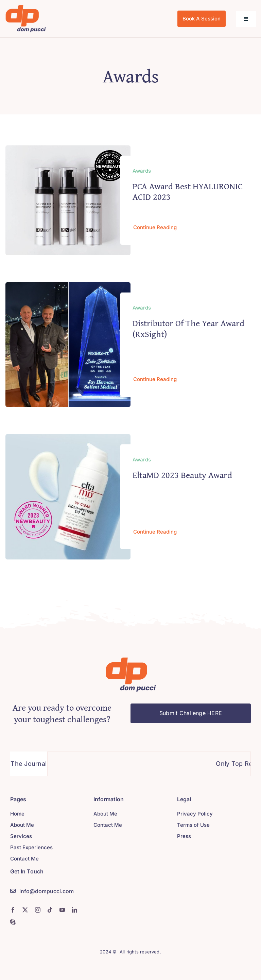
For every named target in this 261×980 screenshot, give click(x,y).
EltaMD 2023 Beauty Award (182, 475)
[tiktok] (50, 910)
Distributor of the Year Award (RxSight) (188, 328)
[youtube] (62, 910)
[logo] (25, 8)
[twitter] (25, 910)
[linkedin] (74, 910)
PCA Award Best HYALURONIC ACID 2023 (188, 191)
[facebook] (13, 910)
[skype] (13, 922)
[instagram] (38, 910)
